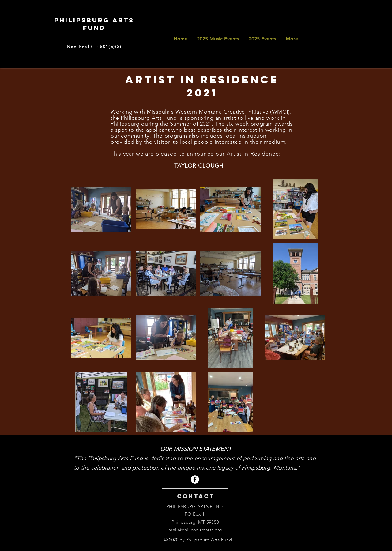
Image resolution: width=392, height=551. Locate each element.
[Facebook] (195, 479)
